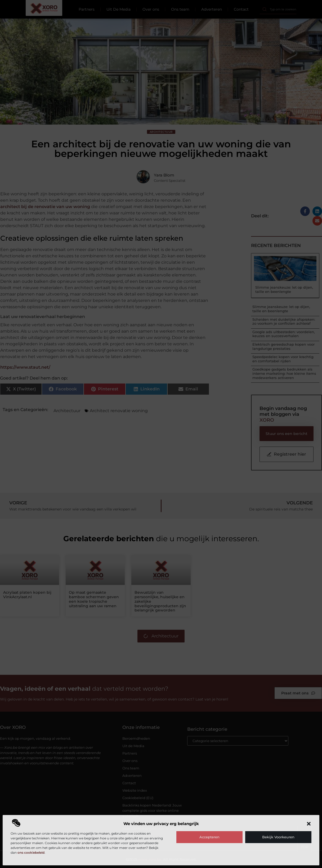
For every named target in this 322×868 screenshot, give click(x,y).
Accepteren (209, 837)
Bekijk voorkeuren (278, 837)
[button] (309, 824)
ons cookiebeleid (31, 852)
